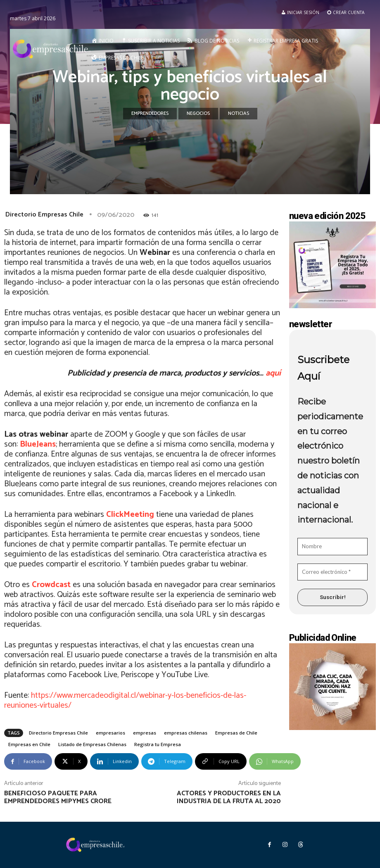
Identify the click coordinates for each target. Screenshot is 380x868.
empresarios (110, 733)
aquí (273, 373)
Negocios (198, 114)
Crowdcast (51, 585)
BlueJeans (38, 444)
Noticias (239, 114)
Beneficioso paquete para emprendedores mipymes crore (58, 797)
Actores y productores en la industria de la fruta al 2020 (229, 797)
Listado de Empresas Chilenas (92, 744)
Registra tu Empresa (158, 744)
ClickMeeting (130, 515)
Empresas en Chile (29, 744)
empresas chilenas (186, 733)
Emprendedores (150, 114)
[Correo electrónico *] (332, 572)
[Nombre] (332, 547)
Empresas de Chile (236, 733)
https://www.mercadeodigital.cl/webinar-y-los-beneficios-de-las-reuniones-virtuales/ (125, 700)
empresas (145, 733)
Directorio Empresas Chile (44, 215)
